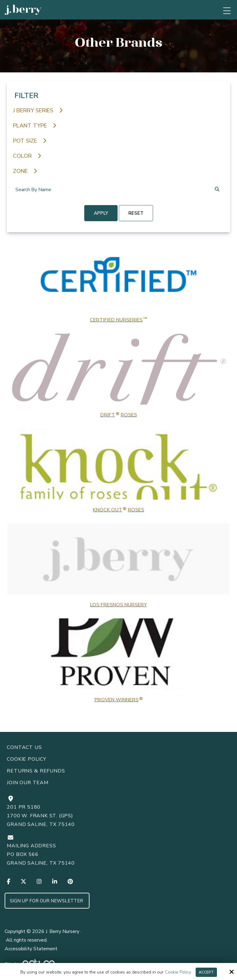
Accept (206, 972)
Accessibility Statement (31, 949)
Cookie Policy (178, 972)
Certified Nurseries (118, 320)
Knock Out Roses (118, 510)
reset (136, 213)
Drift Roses (119, 415)
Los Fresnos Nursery (118, 605)
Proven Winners (119, 700)
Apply (101, 213)
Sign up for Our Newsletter (47, 901)
